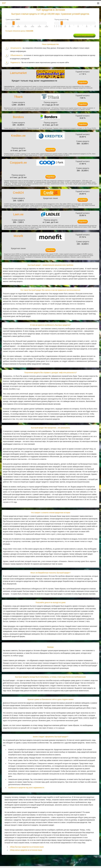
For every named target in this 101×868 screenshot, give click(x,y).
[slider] (13, 23)
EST (4, 3)
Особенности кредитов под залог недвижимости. (26, 788)
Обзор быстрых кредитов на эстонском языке (27, 847)
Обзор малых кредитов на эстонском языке (26, 850)
